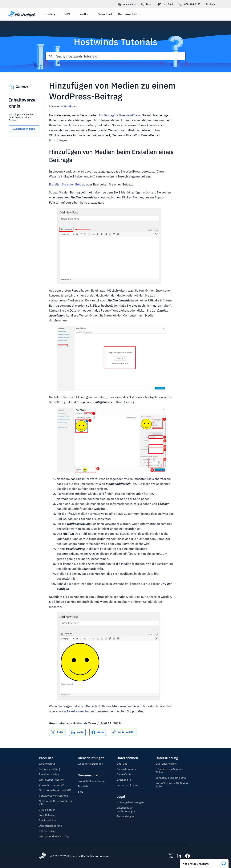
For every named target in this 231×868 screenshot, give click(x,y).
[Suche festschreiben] (51, 56)
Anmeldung (127, 4)
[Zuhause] (22, 14)
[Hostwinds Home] (43, 856)
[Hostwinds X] (169, 856)
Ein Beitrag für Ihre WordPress (120, 115)
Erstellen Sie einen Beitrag (67, 184)
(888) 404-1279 (189, 4)
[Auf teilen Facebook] (98, 732)
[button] (204, 862)
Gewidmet (105, 14)
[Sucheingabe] (121, 56)
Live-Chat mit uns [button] (166, 764)
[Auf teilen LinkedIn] (77, 732)
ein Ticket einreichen (76, 711)
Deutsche (214, 4)
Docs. (147, 4)
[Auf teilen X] (57, 732)
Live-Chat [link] (165, 4)
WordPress (70, 106)
